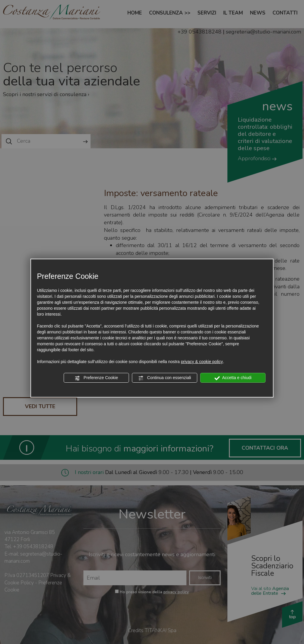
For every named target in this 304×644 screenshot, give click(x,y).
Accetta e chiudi (233, 378)
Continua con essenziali (165, 378)
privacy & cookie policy (202, 362)
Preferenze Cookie (96, 378)
